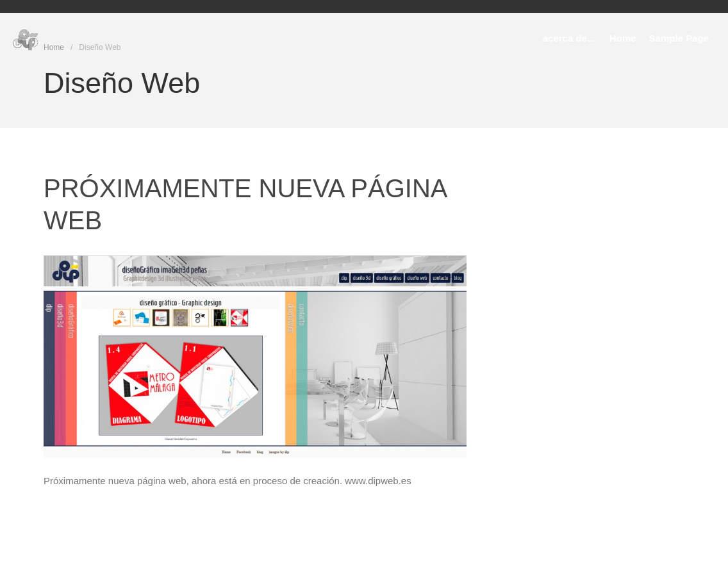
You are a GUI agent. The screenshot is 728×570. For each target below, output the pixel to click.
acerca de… (570, 38)
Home (623, 38)
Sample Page (679, 38)
